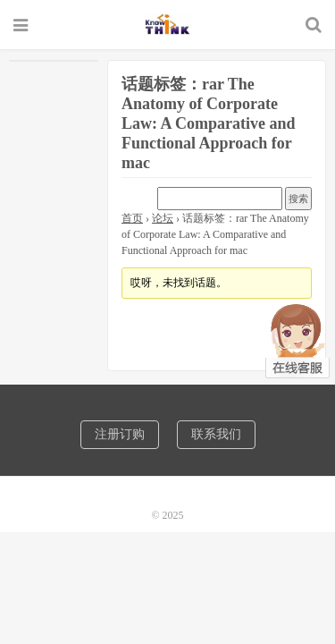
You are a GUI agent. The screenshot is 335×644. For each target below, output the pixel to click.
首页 (132, 218)
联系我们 (216, 434)
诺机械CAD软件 (167, 24)
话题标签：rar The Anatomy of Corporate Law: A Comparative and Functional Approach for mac (209, 123)
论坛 (163, 218)
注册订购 (120, 434)
